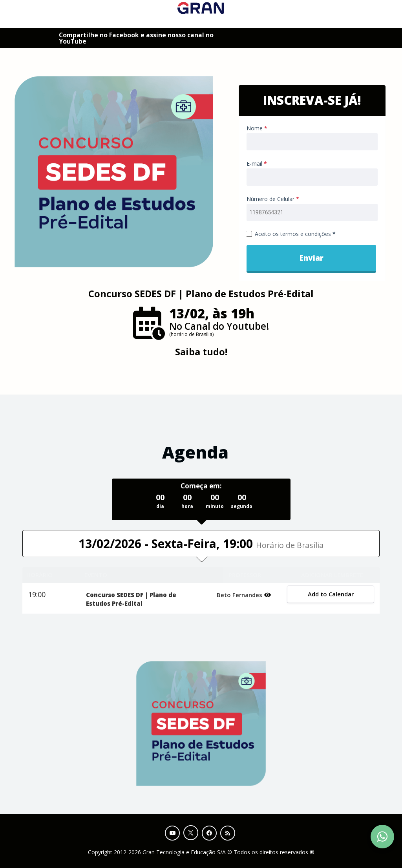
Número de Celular (273, 199)
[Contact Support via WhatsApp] (382, 837)
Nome (257, 128)
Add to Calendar (330, 594)
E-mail (257, 164)
